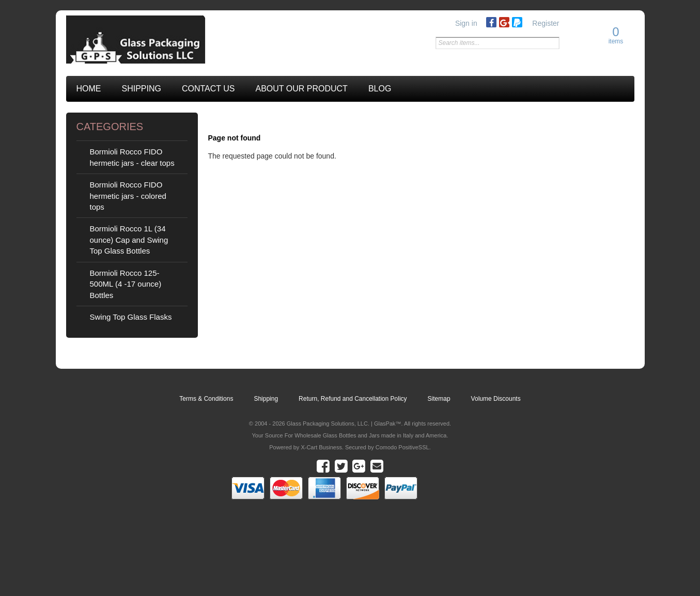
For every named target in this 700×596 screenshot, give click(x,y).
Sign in (466, 23)
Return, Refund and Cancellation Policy (353, 399)
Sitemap (439, 399)
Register (546, 23)
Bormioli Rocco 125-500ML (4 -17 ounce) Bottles (126, 284)
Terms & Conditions (206, 399)
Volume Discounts (496, 399)
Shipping (266, 399)
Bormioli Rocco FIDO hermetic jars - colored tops (128, 196)
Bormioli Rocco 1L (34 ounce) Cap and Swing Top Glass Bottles (129, 240)
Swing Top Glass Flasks (131, 317)
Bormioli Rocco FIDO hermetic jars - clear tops (132, 157)
